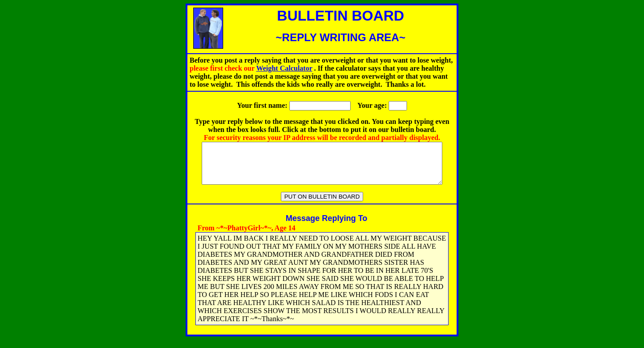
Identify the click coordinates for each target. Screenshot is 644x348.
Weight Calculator (284, 68)
